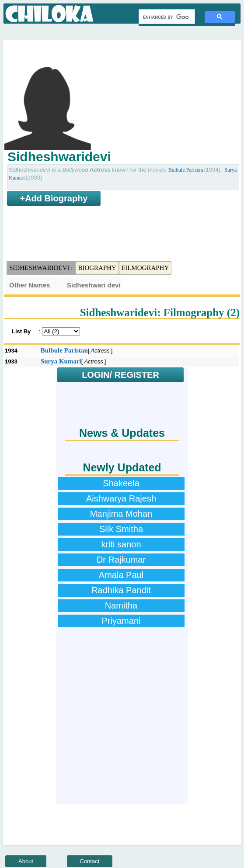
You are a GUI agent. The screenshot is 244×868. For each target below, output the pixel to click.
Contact (90, 861)
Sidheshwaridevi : (41, 268)
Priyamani (121, 621)
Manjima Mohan (121, 514)
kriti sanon (121, 544)
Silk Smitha (121, 529)
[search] (166, 17)
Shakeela (121, 483)
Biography (97, 268)
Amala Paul (121, 575)
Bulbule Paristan (186, 170)
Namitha (121, 605)
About (26, 861)
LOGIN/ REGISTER (120, 375)
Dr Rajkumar (121, 560)
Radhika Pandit (121, 590)
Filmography (145, 268)
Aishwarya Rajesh (121, 498)
